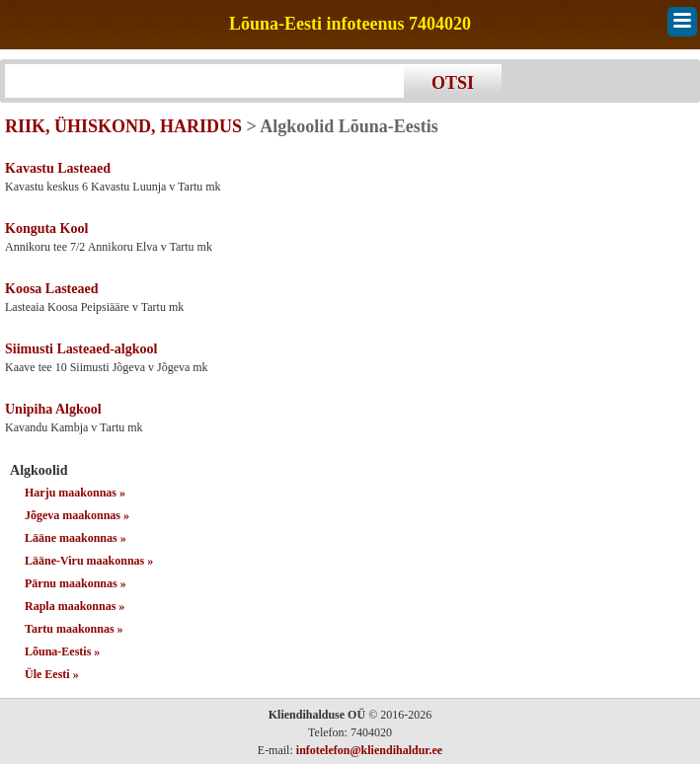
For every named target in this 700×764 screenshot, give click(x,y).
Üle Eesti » (52, 674)
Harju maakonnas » (75, 493)
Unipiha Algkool (53, 409)
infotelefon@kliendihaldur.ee (369, 750)
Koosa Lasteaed (52, 289)
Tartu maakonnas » (74, 629)
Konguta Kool (46, 229)
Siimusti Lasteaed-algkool (81, 349)
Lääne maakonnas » (76, 538)
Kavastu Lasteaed (58, 168)
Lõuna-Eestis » (62, 651)
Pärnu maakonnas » (76, 583)
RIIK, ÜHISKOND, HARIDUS (123, 126)
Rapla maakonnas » (75, 606)
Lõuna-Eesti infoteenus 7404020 (350, 24)
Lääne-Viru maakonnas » (89, 561)
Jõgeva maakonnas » (77, 515)
